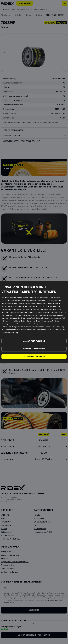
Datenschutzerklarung (10, 333)
